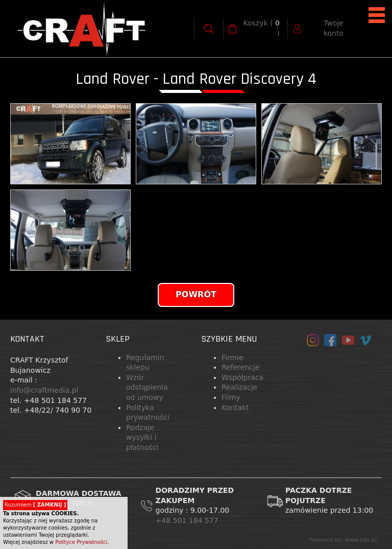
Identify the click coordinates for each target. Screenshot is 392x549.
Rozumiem (35, 505)
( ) (262, 28)
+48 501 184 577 (188, 520)
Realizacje (239, 387)
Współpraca (242, 377)
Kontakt (235, 408)
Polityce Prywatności (81, 542)
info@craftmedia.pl (44, 390)
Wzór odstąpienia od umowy (147, 387)
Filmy (231, 397)
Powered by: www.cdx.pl (343, 540)
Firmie (232, 357)
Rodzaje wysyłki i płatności (142, 437)
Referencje (240, 367)
